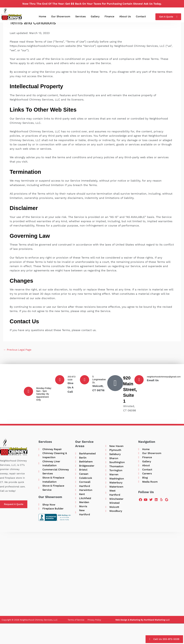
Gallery (95, 16)
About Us (125, 16)
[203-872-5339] (60, 380)
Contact (141, 16)
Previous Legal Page (18, 350)
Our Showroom (61, 16)
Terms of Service (76, 623)
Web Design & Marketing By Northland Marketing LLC (143, 623)
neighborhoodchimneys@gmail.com (165, 377)
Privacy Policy (94, 623)
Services (80, 16)
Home (42, 16)
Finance (109, 16)
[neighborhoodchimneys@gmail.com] (139, 380)
